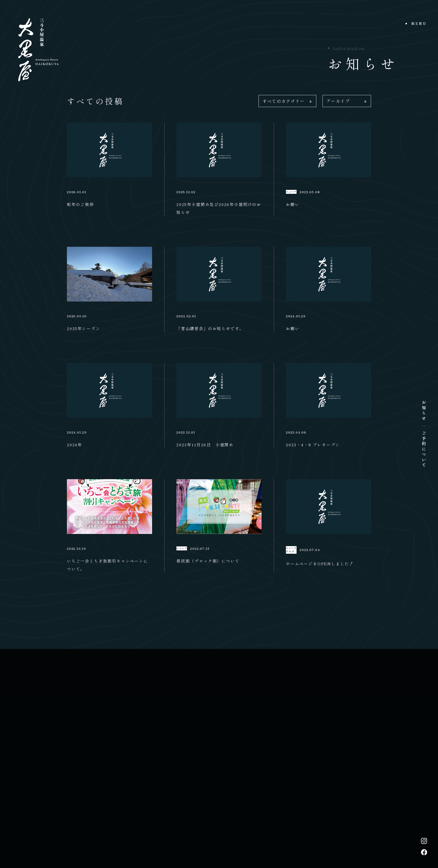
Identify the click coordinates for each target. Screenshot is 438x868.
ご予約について (424, 450)
